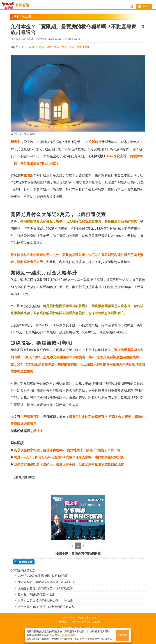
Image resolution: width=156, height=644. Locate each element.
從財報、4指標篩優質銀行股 (36, 594)
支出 (24, 47)
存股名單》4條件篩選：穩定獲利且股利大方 (46, 607)
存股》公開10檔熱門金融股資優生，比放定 (45, 601)
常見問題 (86, 622)
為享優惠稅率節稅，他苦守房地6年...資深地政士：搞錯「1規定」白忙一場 (67, 450)
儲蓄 (49, 47)
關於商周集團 (69, 618)
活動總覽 (97, 622)
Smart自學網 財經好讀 (23, 5)
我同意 (123, 635)
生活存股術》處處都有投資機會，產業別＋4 (46, 582)
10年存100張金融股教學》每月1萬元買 (43, 576)
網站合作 (92, 618)
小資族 (40, 47)
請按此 (38, 431)
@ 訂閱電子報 (24, 562)
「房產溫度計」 (32, 417)
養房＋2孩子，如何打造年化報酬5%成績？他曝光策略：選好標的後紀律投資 (69, 457)
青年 (72, 47)
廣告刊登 (82, 618)
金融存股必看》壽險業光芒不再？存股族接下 (47, 588)
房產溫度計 (83, 47)
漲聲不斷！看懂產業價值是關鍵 (78, 553)
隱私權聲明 (64, 622)
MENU (144, 6)
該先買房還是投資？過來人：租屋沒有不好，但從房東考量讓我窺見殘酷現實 (69, 464)
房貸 (64, 47)
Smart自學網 (9, 5)
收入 (57, 47)
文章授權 (76, 622)
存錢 (31, 47)
